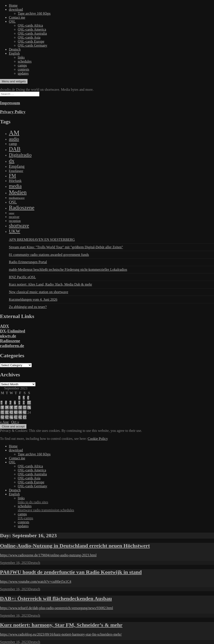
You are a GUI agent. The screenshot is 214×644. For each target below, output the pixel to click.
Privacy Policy (13, 112)
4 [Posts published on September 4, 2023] (2, 403)
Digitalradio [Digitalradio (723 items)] (20, 155)
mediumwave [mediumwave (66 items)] (17, 198)
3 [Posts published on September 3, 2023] (28, 398)
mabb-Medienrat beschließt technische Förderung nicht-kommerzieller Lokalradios (68, 270)
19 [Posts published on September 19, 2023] (7, 412)
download (16, 9)
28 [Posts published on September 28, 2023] (16, 417)
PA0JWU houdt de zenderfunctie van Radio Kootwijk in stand (71, 572)
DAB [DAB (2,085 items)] (15, 149)
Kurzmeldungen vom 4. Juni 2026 (33, 299)
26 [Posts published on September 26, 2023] (7, 417)
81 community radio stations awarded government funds (49, 255)
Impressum (10, 103)
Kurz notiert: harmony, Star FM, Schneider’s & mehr (61, 625)
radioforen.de (12, 346)
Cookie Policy (98, 439)
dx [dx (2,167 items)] (12, 161)
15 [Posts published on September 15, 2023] (20, 408)
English (14, 53)
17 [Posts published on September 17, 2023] (29, 408)
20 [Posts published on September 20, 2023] (11, 412)
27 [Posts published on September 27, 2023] (11, 417)
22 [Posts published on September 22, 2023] (20, 412)
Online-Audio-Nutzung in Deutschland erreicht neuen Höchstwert (75, 546)
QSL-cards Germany (33, 45)
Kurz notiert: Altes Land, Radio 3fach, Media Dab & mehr (51, 284)
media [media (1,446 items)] (15, 186)
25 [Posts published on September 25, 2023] (2, 417)
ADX (5, 326)
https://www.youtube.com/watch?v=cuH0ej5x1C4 (36, 582)
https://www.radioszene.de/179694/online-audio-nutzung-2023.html (48, 555)
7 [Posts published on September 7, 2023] (15, 403)
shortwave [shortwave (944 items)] (19, 226)
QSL (12, 21)
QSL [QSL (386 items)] (13, 202)
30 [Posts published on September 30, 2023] (25, 417)
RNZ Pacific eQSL (22, 277)
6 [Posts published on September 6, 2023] (10, 403)
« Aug (4, 422)
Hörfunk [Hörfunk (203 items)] (15, 181)
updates (23, 73)
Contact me (17, 17)
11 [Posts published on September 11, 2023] (2, 408)
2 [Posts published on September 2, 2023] (24, 398)
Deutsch (15, 49)
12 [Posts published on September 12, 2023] (7, 408)
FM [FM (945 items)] (12, 176)
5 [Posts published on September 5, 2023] (6, 403)
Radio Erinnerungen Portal (28, 262)
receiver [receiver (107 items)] (14, 217)
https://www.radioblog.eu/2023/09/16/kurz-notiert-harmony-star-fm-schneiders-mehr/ (61, 634)
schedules (25, 61)
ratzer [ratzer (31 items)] (12, 213)
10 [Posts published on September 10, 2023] (29, 403)
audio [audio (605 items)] (14, 139)
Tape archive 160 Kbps (34, 13)
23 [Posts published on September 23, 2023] (25, 412)
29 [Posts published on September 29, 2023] (20, 417)
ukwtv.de (8, 336)
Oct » (15, 422)
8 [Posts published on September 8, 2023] (19, 403)
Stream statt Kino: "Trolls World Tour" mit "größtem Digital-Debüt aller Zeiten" (66, 247)
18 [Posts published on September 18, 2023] (2, 412)
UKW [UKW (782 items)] (15, 231)
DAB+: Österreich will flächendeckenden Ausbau (56, 599)
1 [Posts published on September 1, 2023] (19, 398)
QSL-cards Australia (32, 33)
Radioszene (10, 341)
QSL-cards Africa (30, 25)
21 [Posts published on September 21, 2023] (16, 412)
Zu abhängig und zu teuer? (28, 307)
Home (13, 5)
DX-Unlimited (13, 331)
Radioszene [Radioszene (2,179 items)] (22, 208)
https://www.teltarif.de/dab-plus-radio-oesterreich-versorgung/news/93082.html (56, 608)
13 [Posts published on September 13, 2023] (11, 408)
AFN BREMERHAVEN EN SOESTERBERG (42, 240)
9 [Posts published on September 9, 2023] (24, 403)
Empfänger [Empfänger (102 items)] (16, 171)
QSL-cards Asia (29, 37)
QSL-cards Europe (31, 41)
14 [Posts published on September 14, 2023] (16, 408)
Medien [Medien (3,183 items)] (18, 192)
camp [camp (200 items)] (13, 144)
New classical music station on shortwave (39, 292)
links (21, 57)
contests (24, 69)
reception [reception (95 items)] (15, 221)
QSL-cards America (32, 29)
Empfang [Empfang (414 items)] (17, 166)
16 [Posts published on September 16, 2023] (25, 408)
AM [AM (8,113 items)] (14, 133)
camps (22, 65)
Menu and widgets (14, 81)
